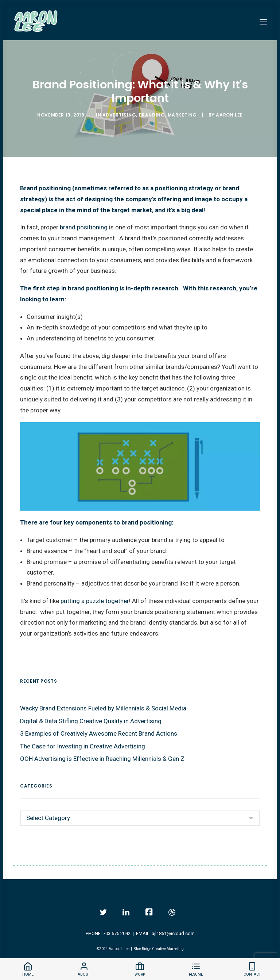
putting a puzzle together (95, 601)
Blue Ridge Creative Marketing (159, 949)
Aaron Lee (229, 115)
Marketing (182, 115)
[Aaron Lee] (36, 22)
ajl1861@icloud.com (173, 933)
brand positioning (84, 227)
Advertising (119, 115)
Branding (152, 115)
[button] (263, 22)
